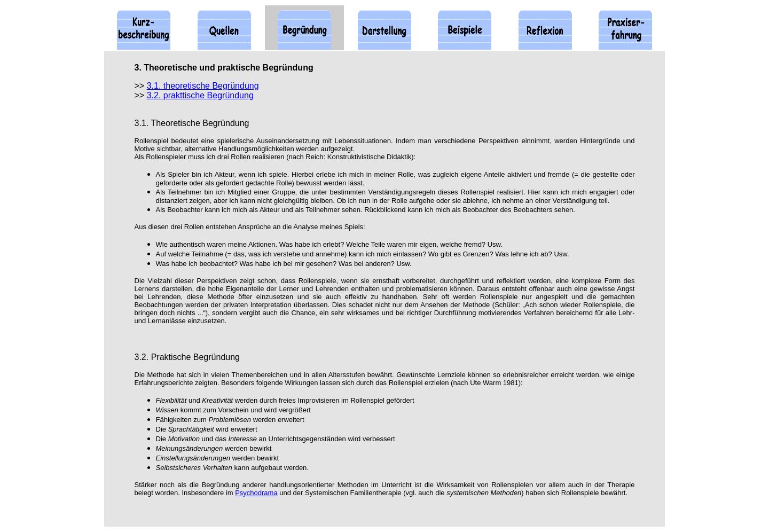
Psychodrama (256, 493)
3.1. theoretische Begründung (203, 86)
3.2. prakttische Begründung (200, 95)
